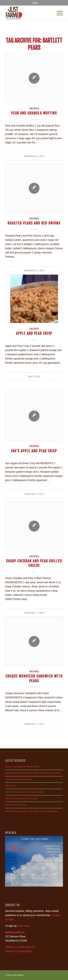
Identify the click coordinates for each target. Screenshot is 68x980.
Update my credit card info (20, 947)
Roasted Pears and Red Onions (34, 223)
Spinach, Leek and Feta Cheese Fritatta (22, 766)
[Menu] (58, 13)
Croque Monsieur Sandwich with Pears (34, 678)
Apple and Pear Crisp (34, 333)
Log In (35, 3)
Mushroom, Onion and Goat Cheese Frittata (24, 792)
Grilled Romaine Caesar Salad (18, 779)
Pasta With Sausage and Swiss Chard (21, 798)
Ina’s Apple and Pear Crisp (34, 451)
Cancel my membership (18, 951)
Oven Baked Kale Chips (15, 805)
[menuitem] (35, 3)
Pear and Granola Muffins (34, 113)
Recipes (34, 109)
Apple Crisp (10, 786)
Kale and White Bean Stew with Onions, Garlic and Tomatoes (32, 811)
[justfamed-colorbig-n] (28, 13)
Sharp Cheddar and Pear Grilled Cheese (34, 563)
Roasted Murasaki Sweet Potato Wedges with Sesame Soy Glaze (33, 773)
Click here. (24, 926)
